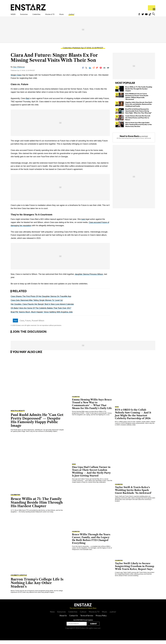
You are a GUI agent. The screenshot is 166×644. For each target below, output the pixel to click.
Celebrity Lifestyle (19, 579)
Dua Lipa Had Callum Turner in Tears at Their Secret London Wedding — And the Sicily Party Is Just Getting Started (91, 475)
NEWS (14, 16)
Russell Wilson (38, 324)
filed (28, 102)
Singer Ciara (16, 79)
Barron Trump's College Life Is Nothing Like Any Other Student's (37, 587)
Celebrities (46, 16)
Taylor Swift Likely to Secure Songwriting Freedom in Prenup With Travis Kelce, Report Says (135, 570)
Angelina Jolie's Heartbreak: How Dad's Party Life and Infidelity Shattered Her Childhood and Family (139, 108)
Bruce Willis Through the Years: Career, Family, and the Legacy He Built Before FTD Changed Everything (91, 542)
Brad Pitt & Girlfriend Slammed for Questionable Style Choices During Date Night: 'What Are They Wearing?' (138, 115)
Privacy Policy (101, 619)
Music (81, 16)
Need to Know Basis (129, 140)
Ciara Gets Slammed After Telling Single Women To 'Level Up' (37, 304)
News (52, 615)
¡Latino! (94, 16)
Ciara (22, 324)
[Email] (104, 71)
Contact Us (74, 619)
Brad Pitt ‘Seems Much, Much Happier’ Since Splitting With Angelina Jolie (42, 316)
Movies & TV (65, 16)
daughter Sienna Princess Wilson (89, 278)
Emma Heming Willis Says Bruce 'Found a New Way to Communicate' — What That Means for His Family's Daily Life (92, 408)
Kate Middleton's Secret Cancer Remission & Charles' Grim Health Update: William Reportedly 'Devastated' (137, 100)
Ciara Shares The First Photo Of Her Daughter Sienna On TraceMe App (41, 300)
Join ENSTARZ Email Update (83, 624)
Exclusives (29, 16)
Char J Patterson (19, 71)
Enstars (28, 7)
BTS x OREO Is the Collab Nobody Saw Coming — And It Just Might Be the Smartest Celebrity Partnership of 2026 (133, 418)
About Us (63, 619)
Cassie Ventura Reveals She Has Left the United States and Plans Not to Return (138, 121)
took (83, 223)
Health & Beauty (18, 414)
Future (28, 324)
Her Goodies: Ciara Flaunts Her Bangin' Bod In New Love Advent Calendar (42, 308)
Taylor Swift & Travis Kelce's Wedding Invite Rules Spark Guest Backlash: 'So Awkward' (133, 494)
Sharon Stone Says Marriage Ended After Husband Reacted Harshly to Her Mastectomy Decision (139, 128)
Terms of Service (87, 619)
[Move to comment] (108, 71)
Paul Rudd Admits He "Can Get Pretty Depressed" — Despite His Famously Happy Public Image (37, 424)
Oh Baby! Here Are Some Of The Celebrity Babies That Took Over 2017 (41, 312)
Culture (83, 615)
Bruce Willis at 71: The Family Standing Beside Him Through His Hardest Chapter (139, 92)
